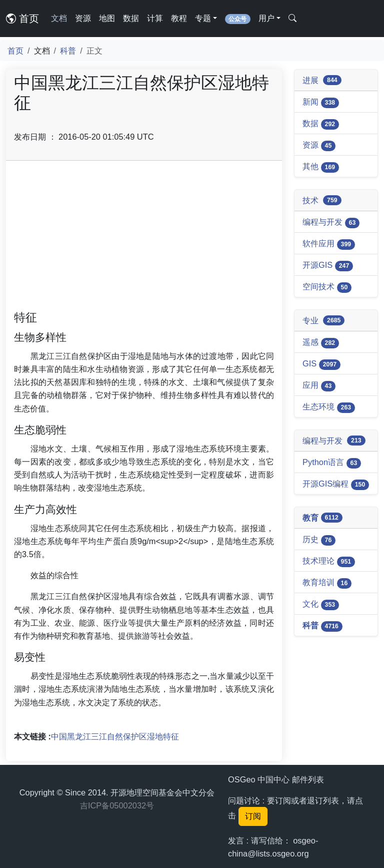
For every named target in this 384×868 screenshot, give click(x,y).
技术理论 (329, 562)
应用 (319, 386)
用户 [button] (266, 18)
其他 (321, 167)
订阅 (253, 816)
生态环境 (329, 407)
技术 (322, 200)
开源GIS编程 (336, 485)
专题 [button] (203, 18)
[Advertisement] (144, 239)
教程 (179, 18)
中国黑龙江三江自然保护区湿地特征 (115, 736)
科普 (68, 51)
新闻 (321, 103)
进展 (322, 80)
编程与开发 (331, 223)
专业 (323, 321)
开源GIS (328, 266)
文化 (321, 605)
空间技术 (327, 287)
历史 (319, 540)
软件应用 (329, 244)
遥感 (321, 343)
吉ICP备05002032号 (117, 805)
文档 (59, 18)
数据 (131, 18)
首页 (22, 19)
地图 (107, 18)
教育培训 (327, 583)
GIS (321, 364)
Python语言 (332, 463)
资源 (83, 18)
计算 (155, 18)
